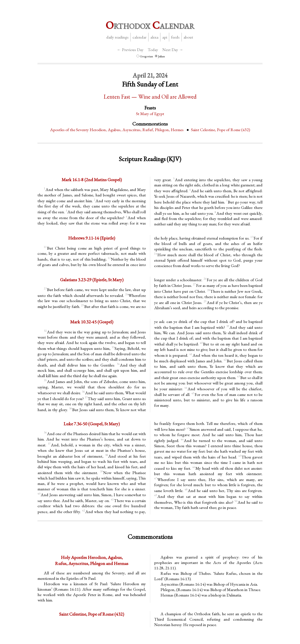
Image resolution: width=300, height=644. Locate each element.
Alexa (154, 37)
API (165, 37)
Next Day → (173, 50)
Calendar (139, 37)
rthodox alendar (150, 25)
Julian (160, 56)
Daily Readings (117, 37)
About (188, 37)
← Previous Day (130, 50)
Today (153, 50)
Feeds (175, 37)
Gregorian (145, 56)
